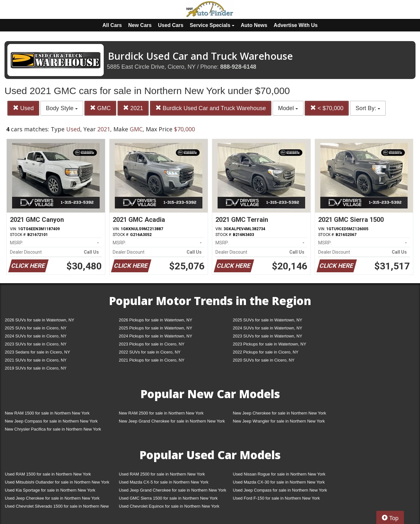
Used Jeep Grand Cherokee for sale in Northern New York (173, 490)
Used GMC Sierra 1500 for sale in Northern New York (168, 498)
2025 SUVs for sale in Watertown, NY (267, 320)
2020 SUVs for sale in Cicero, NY (264, 360)
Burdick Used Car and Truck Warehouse (211, 108)
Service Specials (212, 25)
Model (288, 108)
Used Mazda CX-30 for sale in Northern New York (279, 482)
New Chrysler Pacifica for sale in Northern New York (53, 429)
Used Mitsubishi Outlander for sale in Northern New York (57, 482)
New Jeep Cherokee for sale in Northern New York (279, 413)
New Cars (140, 25)
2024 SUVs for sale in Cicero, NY (36, 336)
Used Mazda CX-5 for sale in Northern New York (164, 482)
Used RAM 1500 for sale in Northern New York (48, 474)
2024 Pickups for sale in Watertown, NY (156, 336)
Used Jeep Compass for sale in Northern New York (280, 490)
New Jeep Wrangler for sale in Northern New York (279, 421)
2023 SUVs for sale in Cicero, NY (36, 344)
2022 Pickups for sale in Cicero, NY (266, 352)
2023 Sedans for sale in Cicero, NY (37, 352)
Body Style (62, 108)
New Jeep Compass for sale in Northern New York (51, 421)
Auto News (254, 25)
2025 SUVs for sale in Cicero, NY (36, 328)
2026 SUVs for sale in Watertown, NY (39, 320)
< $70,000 (327, 108)
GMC (100, 108)
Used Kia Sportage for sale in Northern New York (50, 490)
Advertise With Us (296, 25)
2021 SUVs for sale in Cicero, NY (36, 360)
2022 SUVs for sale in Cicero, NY (150, 352)
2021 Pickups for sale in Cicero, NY (152, 360)
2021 (133, 108)
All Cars (112, 25)
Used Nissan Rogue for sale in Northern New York (279, 474)
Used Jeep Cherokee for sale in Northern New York (52, 498)
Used (23, 108)
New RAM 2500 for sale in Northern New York (161, 413)
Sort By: (368, 108)
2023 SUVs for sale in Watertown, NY (267, 336)
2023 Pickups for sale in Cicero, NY (152, 344)
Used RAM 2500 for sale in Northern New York (162, 474)
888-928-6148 (238, 67)
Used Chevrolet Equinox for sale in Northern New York (169, 506)
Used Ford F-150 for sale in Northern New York (276, 498)
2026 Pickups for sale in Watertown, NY (156, 320)
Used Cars (171, 25)
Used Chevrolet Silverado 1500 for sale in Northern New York (57, 507)
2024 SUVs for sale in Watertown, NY (267, 328)
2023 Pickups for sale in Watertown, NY (270, 344)
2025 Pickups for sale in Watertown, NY (156, 328)
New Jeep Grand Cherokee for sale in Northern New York (172, 421)
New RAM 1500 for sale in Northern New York (47, 413)
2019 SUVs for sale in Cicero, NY (36, 368)
